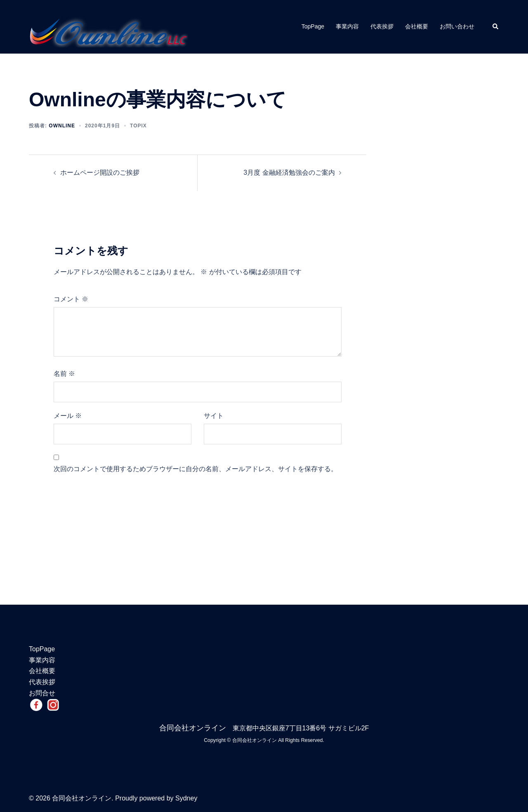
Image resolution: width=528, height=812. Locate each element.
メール (68, 416)
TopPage (313, 26)
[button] (496, 27)
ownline (62, 126)
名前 (64, 374)
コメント (71, 299)
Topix (138, 126)
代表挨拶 (382, 26)
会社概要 (417, 26)
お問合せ (42, 693)
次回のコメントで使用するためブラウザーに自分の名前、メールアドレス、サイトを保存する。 (196, 469)
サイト (214, 416)
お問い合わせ (457, 26)
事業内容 (347, 26)
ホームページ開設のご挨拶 (100, 172)
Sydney (186, 798)
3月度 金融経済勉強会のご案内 (289, 172)
